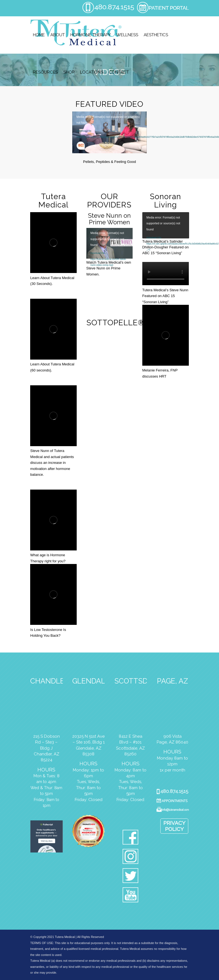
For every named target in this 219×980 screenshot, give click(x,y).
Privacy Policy (174, 826)
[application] (110, 132)
